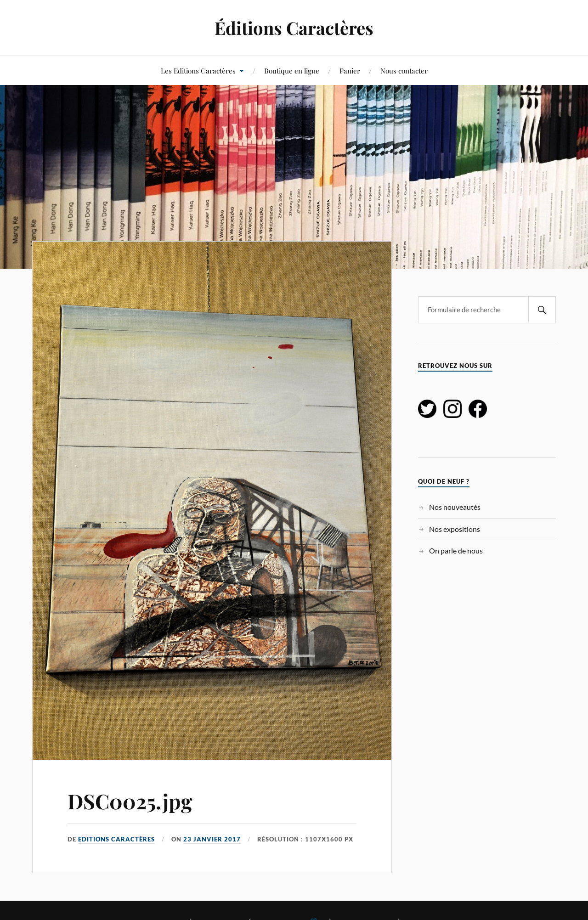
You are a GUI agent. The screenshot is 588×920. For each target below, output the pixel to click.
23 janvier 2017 (212, 839)
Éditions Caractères (294, 28)
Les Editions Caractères (198, 71)
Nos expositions (455, 529)
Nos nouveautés (455, 507)
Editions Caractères (116, 839)
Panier (350, 71)
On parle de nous (456, 550)
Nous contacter (404, 71)
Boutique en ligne (292, 71)
